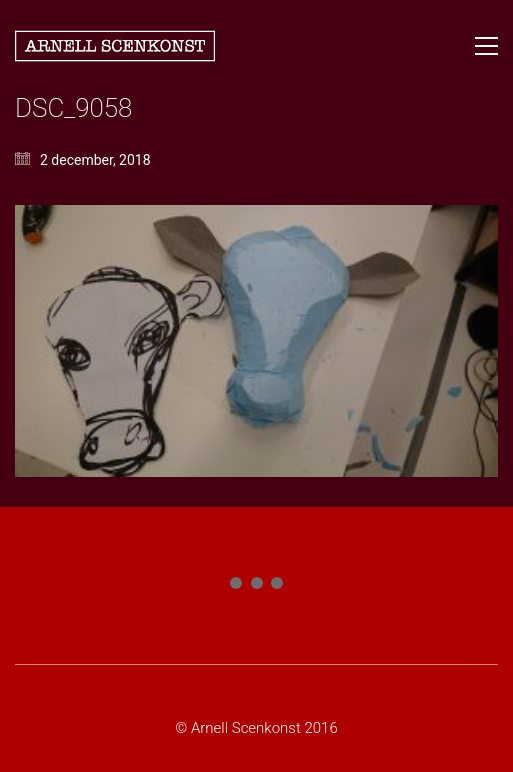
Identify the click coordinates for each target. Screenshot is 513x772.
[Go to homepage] (115, 46)
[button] (486, 46)
